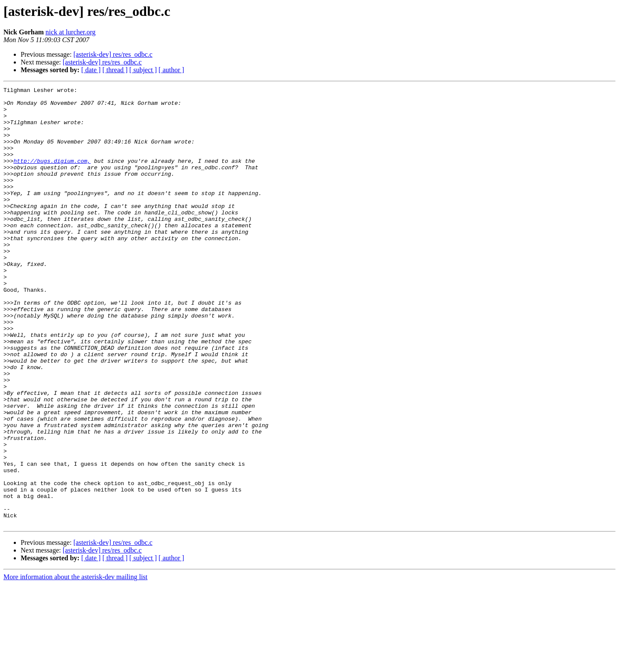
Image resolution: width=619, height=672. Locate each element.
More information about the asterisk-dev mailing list (75, 664)
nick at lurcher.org (71, 32)
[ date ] (91, 70)
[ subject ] (143, 70)
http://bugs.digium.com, (52, 176)
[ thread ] (115, 70)
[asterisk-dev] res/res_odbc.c (113, 54)
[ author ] (172, 70)
